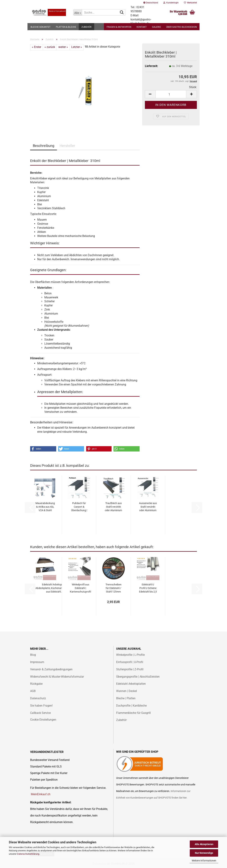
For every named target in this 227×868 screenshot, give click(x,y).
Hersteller (67, 146)
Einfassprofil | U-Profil (130, 662)
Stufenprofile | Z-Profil (130, 669)
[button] (151, 3)
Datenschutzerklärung (28, 854)
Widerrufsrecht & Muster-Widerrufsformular (57, 677)
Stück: (193, 87)
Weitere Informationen (204, 861)
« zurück (50, 47)
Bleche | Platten (126, 698)
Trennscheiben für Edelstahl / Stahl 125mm (113, 588)
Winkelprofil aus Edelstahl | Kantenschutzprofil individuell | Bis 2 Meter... (80, 588)
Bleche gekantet (41, 27)
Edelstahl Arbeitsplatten (131, 684)
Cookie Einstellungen (43, 720)
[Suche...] (78, 12)
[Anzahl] (171, 94)
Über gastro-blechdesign (182, 27)
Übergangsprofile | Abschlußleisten (138, 677)
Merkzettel (190, 3)
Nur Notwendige (204, 853)
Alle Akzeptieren (204, 844)
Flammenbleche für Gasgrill (133, 713)
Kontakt (142, 27)
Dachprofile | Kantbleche (131, 706)
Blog (33, 655)
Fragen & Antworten (119, 27)
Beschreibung (44, 146)
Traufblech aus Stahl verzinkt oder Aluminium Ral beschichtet (113, 507)
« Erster (37, 47)
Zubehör (86, 27)
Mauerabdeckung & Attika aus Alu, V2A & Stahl (45, 507)
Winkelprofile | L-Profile (130, 655)
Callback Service (40, 713)
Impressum (37, 662)
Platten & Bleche (66, 27)
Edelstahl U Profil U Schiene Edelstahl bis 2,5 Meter (148, 588)
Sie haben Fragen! (41, 706)
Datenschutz (38, 698)
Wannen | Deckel (127, 691)
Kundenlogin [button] (171, 3)
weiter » (63, 47)
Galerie (156, 27)
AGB (33, 691)
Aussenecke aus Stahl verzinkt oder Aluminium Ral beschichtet (148, 507)
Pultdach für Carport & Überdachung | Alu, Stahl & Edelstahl (79, 507)
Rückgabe (36, 684)
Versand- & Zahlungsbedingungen (51, 669)
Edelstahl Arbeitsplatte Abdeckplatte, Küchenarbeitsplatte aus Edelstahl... (54, 588)
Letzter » (77, 47)
